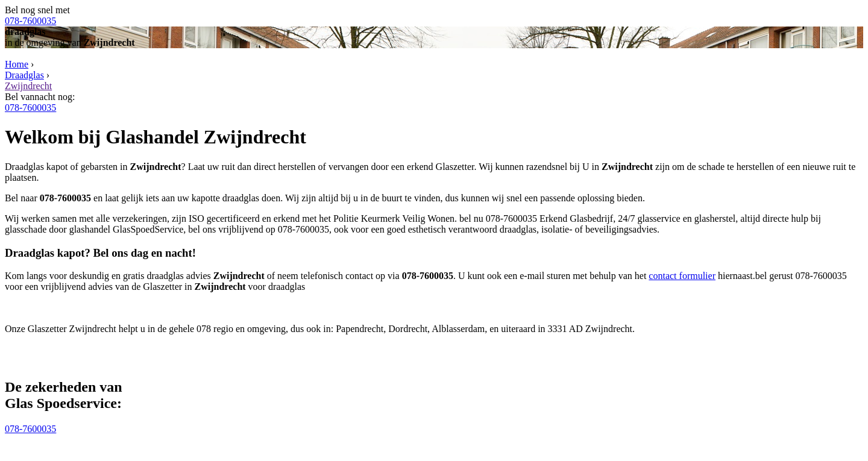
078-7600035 (30, 21)
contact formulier (682, 276)
